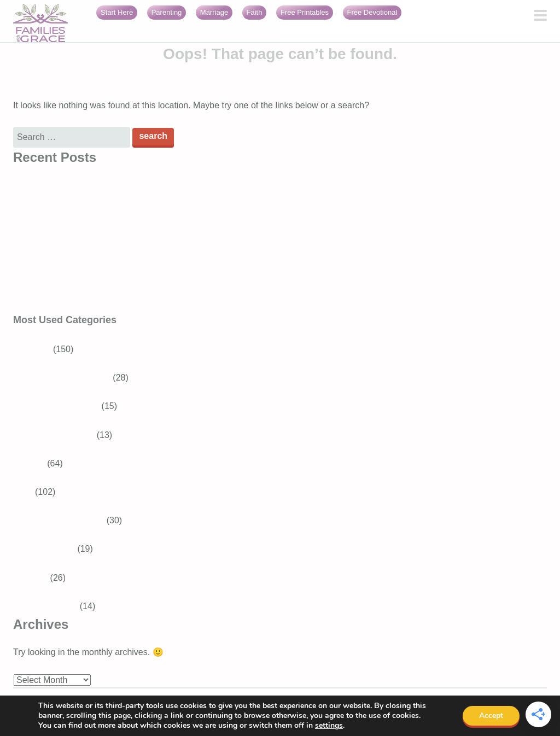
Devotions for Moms (65, 520)
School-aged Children (68, 378)
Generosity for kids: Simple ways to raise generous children (128, 304)
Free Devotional (372, 12)
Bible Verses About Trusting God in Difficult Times (109, 275)
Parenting (167, 12)
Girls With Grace (45, 606)
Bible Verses (51, 549)
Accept (491, 715)
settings (329, 726)
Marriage (214, 12)
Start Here (117, 12)
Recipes (29, 463)
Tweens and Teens (63, 406)
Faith (255, 12)
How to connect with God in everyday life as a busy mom (123, 247)
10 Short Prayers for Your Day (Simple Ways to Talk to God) (129, 190)
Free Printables (305, 12)
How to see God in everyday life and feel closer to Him (118, 218)
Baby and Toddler (60, 435)
